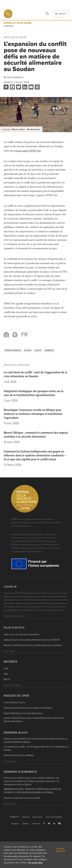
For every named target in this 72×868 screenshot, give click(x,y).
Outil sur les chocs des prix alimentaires (22, 635)
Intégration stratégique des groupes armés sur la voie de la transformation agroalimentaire (34, 393)
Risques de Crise (17, 696)
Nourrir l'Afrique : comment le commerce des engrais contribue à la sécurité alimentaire (36, 435)
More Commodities (12, 685)
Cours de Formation (54, 817)
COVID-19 (10, 587)
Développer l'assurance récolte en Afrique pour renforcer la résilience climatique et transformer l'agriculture (33, 414)
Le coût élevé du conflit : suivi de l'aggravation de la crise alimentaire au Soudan (36, 375)
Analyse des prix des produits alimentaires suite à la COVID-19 (32, 640)
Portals (14, 817)
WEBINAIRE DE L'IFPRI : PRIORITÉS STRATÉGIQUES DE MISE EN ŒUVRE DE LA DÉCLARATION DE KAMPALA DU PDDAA (32, 791)
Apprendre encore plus (14, 616)
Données (26, 817)
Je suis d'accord (60, 850)
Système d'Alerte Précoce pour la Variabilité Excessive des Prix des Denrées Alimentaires (34, 720)
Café (6, 669)
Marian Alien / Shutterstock (26, 129)
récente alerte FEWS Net (28, 151)
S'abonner (36, 824)
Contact (25, 824)
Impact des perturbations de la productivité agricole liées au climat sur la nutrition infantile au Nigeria (36, 740)
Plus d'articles (10, 761)
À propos (15, 824)
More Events (9, 804)
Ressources (38, 817)
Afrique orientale (13, 351)
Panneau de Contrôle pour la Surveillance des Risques (28, 708)
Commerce (49, 351)
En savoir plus (36, 863)
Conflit (38, 351)
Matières (11, 662)
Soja (6, 674)
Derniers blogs (16, 733)
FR (24, 335)
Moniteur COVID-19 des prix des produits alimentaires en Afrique (33, 645)
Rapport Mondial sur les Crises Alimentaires (23, 713)
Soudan (28, 351)
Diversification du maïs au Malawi (19, 755)
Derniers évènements (20, 772)
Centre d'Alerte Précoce (14, 703)
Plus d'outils (14, 628)
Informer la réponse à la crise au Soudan (22, 798)
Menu (61, 14)
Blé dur (7, 679)
